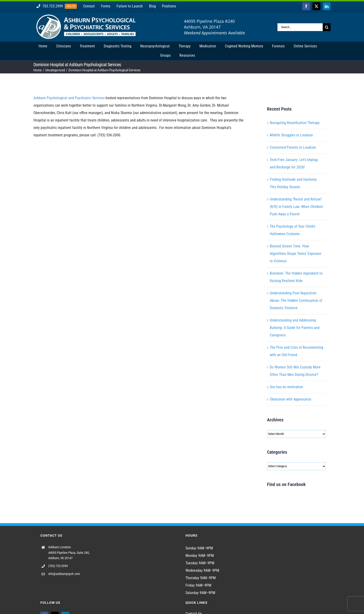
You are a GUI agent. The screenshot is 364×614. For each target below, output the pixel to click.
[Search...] (300, 27)
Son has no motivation (286, 387)
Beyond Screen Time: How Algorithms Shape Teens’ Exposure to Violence (296, 254)
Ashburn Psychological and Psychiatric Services (69, 98)
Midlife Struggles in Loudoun (291, 135)
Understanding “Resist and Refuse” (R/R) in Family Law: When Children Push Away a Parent (296, 207)
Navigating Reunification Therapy (295, 123)
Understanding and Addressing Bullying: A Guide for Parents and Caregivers (295, 328)
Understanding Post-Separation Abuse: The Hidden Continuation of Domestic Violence (296, 300)
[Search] (327, 27)
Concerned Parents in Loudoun (293, 147)
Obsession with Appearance (291, 399)
